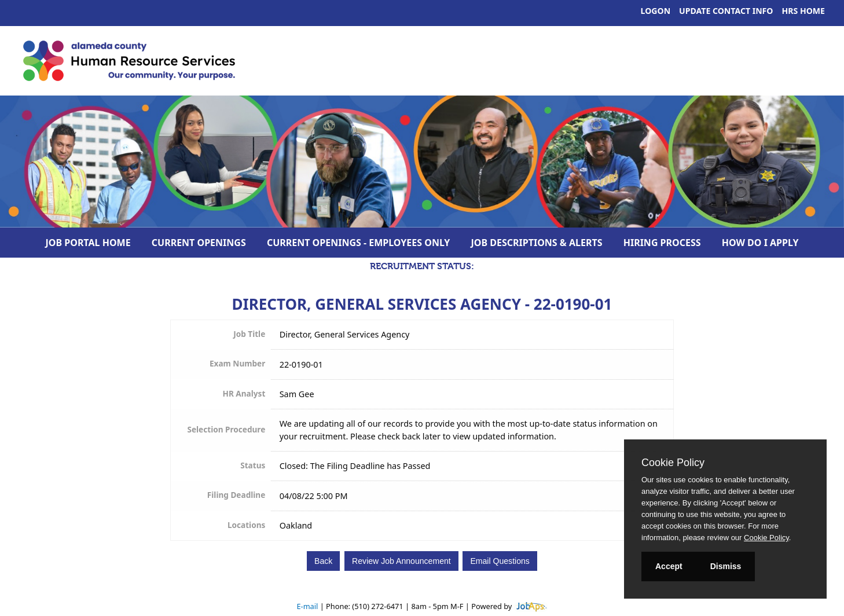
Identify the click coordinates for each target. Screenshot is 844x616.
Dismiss (726, 566)
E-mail (307, 606)
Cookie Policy (673, 463)
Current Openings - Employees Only (359, 243)
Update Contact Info (726, 11)
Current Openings (199, 243)
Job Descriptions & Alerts (537, 243)
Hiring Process (662, 243)
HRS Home (804, 11)
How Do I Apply (760, 243)
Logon (656, 11)
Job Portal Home (88, 243)
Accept (669, 566)
